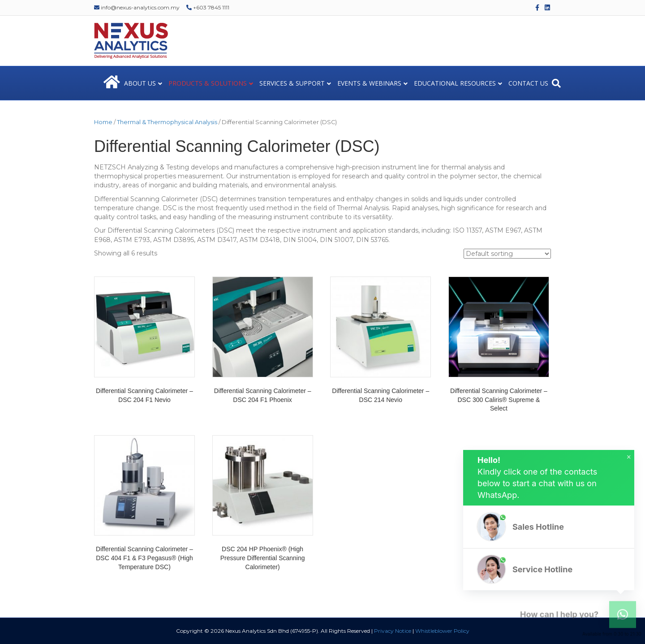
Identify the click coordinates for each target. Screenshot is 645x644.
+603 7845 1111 (208, 7)
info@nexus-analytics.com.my (137, 7)
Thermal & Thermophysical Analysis (167, 122)
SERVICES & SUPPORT (292, 83)
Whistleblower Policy (442, 631)
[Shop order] (507, 254)
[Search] (556, 83)
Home (103, 122)
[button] (549, 527)
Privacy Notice (393, 631)
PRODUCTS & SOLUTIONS (208, 83)
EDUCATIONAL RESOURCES (455, 83)
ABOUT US (140, 83)
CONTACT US (528, 83)
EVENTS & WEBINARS (369, 83)
